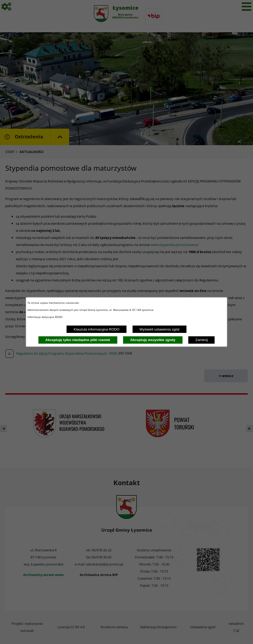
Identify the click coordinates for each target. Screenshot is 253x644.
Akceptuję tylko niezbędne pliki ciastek (78, 340)
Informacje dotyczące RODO (45, 317)
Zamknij (202, 340)
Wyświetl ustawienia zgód (159, 329)
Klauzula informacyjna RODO (97, 329)
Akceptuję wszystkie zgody (153, 340)
